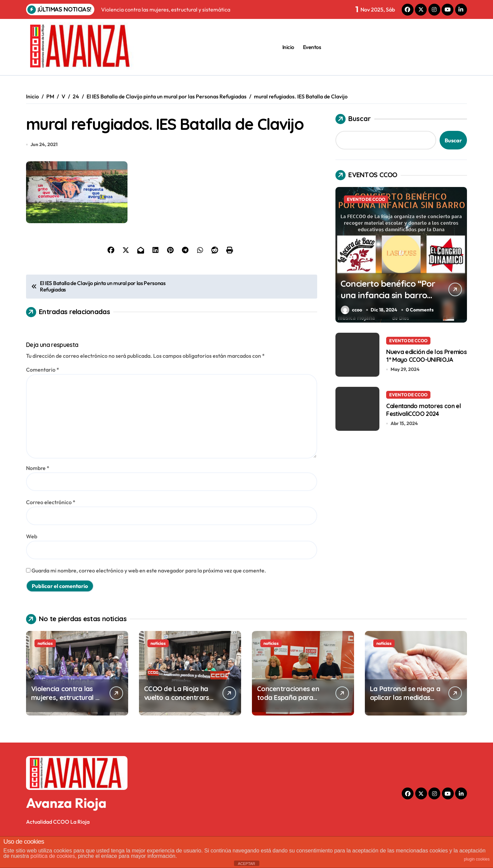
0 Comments (420, 310)
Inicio (288, 47)
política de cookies (53, 856)
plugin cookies (477, 859)
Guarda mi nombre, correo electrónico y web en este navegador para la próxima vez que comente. (149, 594)
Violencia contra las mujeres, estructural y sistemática (65, 721)
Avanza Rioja (66, 826)
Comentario (43, 393)
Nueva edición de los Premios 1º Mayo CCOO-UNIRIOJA (426, 355)
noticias (45, 666)
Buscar (353, 119)
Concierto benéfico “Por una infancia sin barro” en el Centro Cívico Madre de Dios (384, 300)
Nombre (38, 491)
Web (32, 560)
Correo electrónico (51, 525)
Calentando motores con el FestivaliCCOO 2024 (424, 409)
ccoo (351, 310)
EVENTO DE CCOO (366, 199)
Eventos (312, 47)
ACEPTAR (246, 864)
